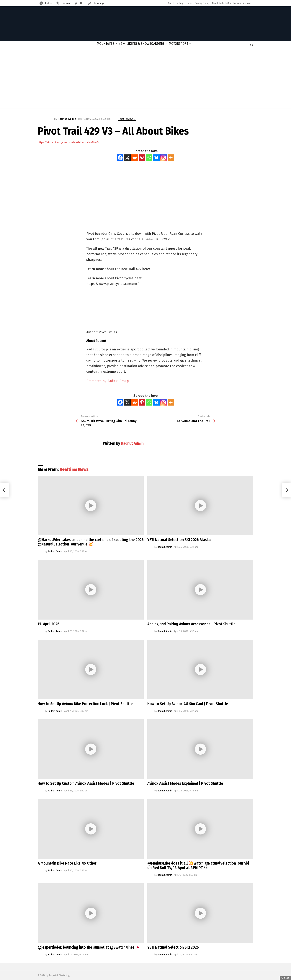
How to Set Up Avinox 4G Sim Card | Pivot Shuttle (188, 704)
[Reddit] (135, 158)
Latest (48, 3)
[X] (127, 158)
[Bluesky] (156, 158)
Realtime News (74, 469)
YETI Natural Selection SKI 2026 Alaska (179, 540)
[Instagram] (164, 158)
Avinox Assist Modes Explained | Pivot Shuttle (185, 783)
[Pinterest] (142, 158)
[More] (171, 158)
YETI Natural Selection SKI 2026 (173, 947)
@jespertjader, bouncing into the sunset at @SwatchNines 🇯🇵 (89, 947)
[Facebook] (120, 158)
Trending (98, 3)
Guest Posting (176, 3)
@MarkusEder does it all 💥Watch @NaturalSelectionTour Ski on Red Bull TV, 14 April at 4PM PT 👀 (198, 865)
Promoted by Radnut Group (108, 381)
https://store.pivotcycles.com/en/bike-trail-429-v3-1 (69, 142)
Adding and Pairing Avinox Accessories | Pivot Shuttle (191, 624)
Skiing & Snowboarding (146, 44)
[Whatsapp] (149, 158)
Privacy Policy (202, 3)
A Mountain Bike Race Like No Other (67, 863)
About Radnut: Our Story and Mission (231, 3)
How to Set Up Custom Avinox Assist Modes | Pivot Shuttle (86, 783)
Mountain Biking (110, 44)
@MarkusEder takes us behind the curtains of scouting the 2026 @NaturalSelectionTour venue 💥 (91, 542)
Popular (66, 3)
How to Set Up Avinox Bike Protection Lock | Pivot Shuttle (85, 704)
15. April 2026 (49, 624)
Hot (82, 3)
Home (189, 3)
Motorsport (179, 44)
